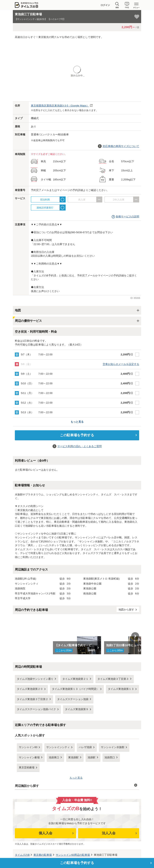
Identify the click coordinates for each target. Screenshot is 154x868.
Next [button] (135, 636)
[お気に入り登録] (137, 17)
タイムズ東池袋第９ (77, 709)
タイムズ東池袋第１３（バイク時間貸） (75, 689)
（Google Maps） (60, 106)
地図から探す (126, 610)
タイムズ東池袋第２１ (75, 679)
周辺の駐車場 (73, 855)
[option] (77, 636)
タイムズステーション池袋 (73, 699)
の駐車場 (43, 855)
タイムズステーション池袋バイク (36, 709)
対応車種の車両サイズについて (121, 146)
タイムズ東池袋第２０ (30, 689)
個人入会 (46, 833)
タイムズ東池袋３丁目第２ (32, 699)
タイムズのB (22, 855)
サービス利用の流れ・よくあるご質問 (80, 446)
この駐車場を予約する (77, 435)
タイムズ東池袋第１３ (121, 689)
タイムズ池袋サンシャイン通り (35, 679)
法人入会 (109, 833)
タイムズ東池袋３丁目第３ (113, 679)
